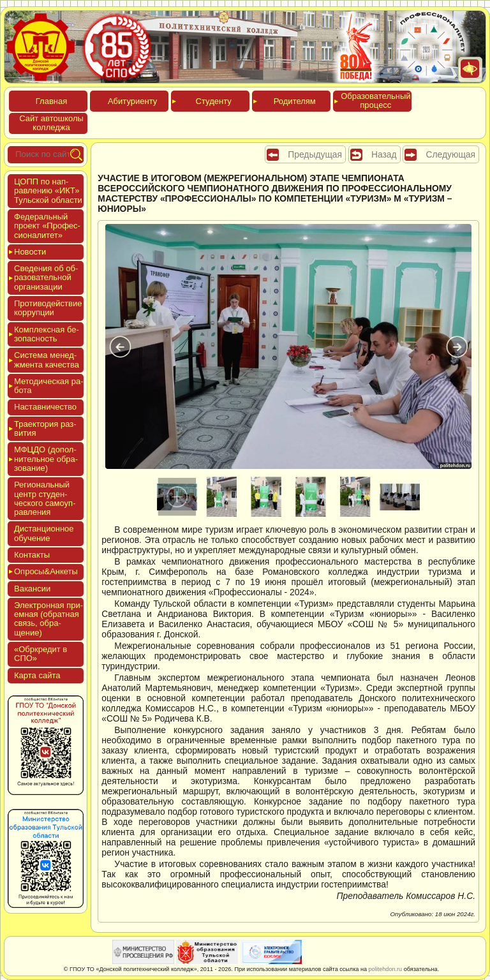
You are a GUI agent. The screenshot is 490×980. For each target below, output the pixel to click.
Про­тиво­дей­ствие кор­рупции (48, 308)
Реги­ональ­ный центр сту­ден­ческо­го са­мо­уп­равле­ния (45, 498)
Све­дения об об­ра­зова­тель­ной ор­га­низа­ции (46, 278)
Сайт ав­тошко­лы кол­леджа (51, 123)
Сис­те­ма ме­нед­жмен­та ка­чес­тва (47, 360)
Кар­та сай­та (37, 675)
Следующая (450, 154)
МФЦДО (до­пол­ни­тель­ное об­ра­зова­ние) (46, 459)
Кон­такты (32, 555)
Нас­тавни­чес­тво (45, 407)
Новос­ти (30, 252)
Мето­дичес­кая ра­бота (49, 386)
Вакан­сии (32, 589)
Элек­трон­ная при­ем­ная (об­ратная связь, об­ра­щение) (48, 619)
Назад (384, 154)
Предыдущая (315, 154)
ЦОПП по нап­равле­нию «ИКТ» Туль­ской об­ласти (48, 191)
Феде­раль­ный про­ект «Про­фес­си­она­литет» (47, 226)
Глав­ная (51, 101)
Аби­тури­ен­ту (132, 101)
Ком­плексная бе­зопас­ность (47, 334)
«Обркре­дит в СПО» (41, 654)
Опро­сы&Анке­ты (46, 571)
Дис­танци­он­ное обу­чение (44, 533)
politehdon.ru (386, 969)
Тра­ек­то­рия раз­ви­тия (45, 428)
